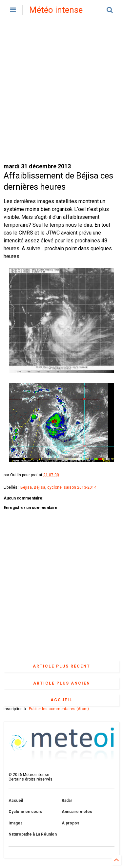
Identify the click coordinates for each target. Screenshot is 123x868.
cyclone (54, 487)
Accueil (61, 700)
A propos (71, 823)
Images (16, 823)
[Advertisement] (61, 91)
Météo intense (56, 10)
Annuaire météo (77, 812)
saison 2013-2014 (80, 487)
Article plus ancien (62, 683)
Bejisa (26, 487)
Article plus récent (61, 666)
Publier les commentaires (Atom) (59, 709)
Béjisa (40, 487)
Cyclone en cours (25, 812)
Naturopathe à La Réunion (33, 834)
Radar (67, 801)
